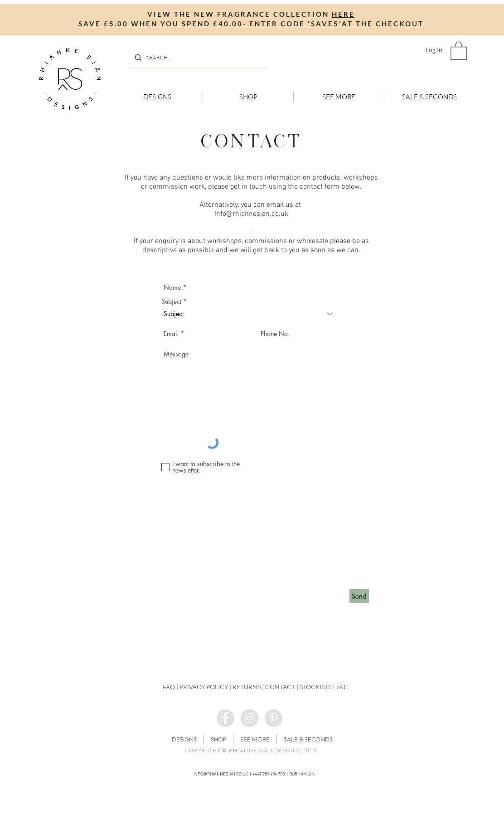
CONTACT (280, 687)
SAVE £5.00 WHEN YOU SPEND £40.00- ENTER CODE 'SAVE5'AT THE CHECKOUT (251, 24)
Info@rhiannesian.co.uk (251, 214)
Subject (171, 302)
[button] (459, 50)
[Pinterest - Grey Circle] (274, 718)
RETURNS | (249, 687)
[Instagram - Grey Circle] (250, 718)
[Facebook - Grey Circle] (225, 718)
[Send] (359, 596)
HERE (343, 14)
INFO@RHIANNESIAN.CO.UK (221, 774)
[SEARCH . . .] (198, 58)
